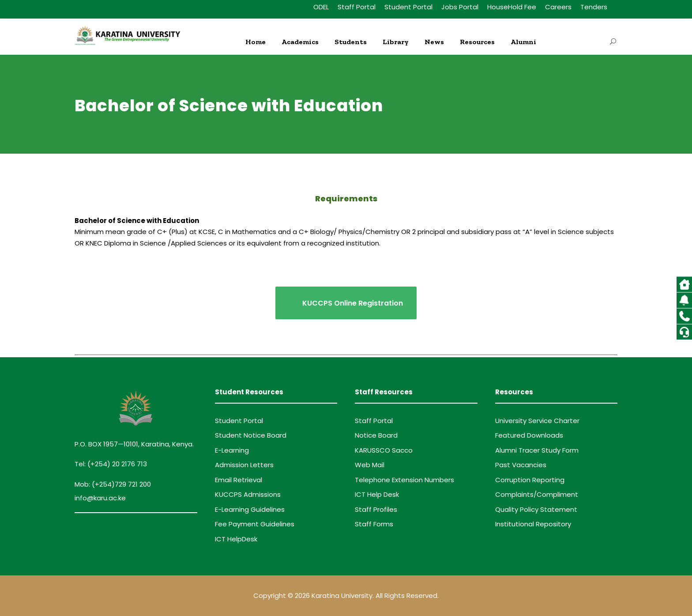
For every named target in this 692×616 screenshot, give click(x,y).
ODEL (321, 7)
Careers (558, 7)
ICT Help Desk (377, 494)
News (434, 42)
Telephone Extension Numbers (404, 480)
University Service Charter (537, 421)
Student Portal (408, 7)
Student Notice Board (251, 435)
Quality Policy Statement (536, 509)
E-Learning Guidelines (250, 509)
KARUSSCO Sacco (384, 450)
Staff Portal (357, 7)
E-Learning (232, 450)
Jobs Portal (460, 7)
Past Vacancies (521, 465)
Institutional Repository (533, 524)
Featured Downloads (529, 435)
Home (256, 42)
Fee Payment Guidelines (255, 524)
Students (351, 42)
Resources (477, 42)
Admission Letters (244, 465)
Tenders (594, 7)
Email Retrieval (239, 480)
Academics (300, 42)
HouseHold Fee (512, 7)
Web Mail (370, 465)
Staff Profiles (376, 509)
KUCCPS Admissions (248, 494)
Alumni (523, 42)
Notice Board (376, 435)
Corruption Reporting (530, 480)
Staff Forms (374, 524)
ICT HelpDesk (236, 539)
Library (396, 42)
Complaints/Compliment (537, 494)
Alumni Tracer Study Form (537, 450)
